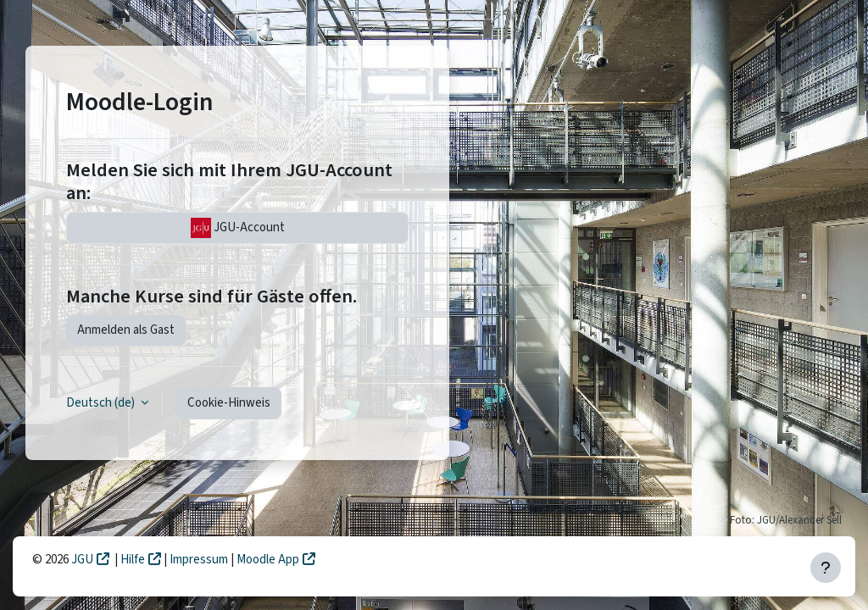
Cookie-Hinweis (229, 403)
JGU (82, 560)
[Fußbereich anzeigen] (826, 568)
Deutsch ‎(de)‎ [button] (102, 403)
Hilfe (133, 560)
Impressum (200, 560)
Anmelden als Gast (126, 330)
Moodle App (268, 560)
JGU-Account (238, 228)
